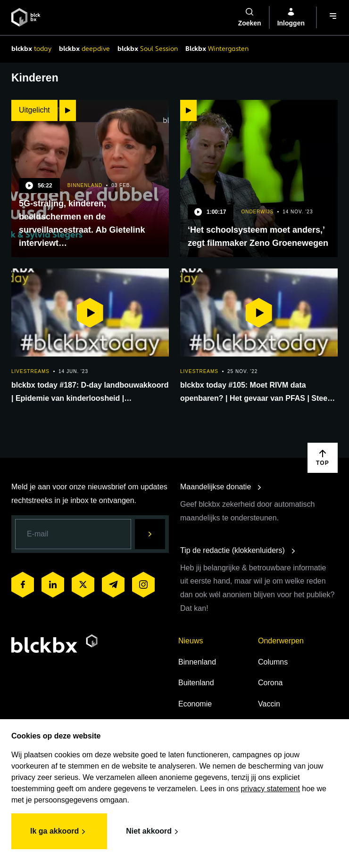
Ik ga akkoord (59, 832)
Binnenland (197, 662)
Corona (270, 683)
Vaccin (269, 704)
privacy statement (270, 789)
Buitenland (196, 683)
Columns (273, 662)
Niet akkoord (154, 832)
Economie (195, 704)
